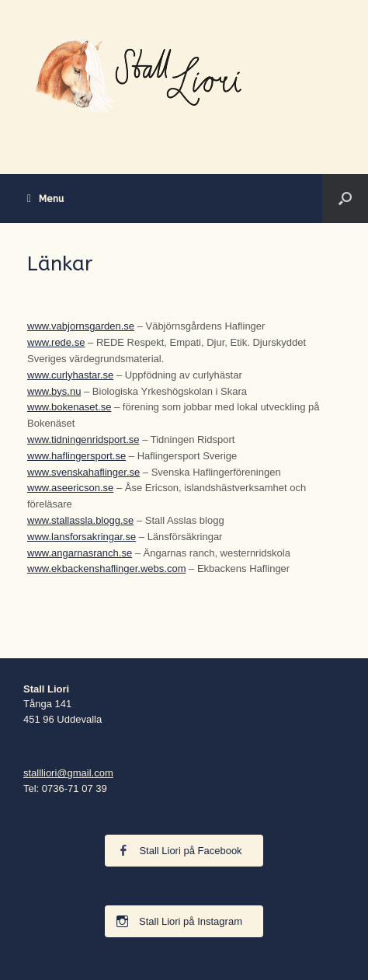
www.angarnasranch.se (80, 553)
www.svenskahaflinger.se (83, 472)
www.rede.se (56, 342)
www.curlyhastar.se (70, 375)
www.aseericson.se (70, 488)
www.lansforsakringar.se (82, 537)
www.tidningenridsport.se (83, 439)
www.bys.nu (54, 391)
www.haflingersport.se (76, 456)
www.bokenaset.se (69, 407)
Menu (45, 199)
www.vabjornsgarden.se (81, 326)
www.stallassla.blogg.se (80, 520)
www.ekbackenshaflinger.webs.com (107, 568)
